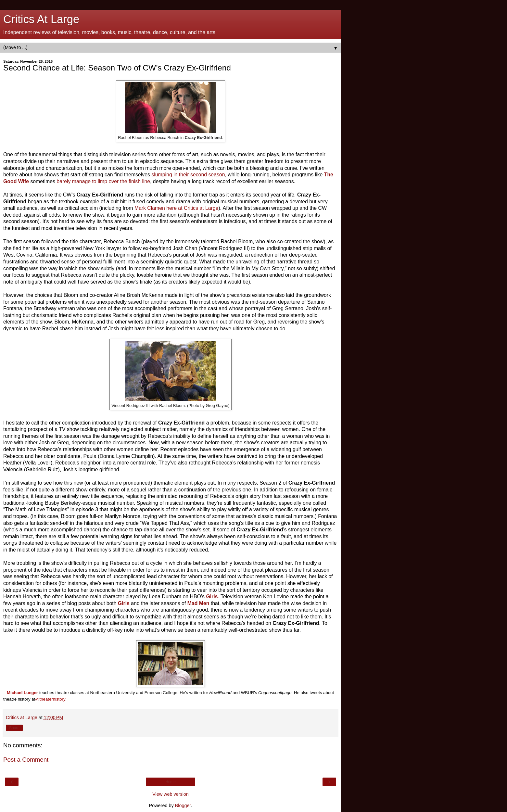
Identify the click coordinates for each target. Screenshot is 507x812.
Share (14, 728)
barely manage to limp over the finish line (103, 181)
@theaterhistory (50, 699)
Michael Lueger (22, 693)
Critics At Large (41, 19)
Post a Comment (26, 760)
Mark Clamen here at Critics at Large (177, 208)
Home (171, 782)
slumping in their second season (188, 175)
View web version (171, 794)
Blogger (183, 806)
